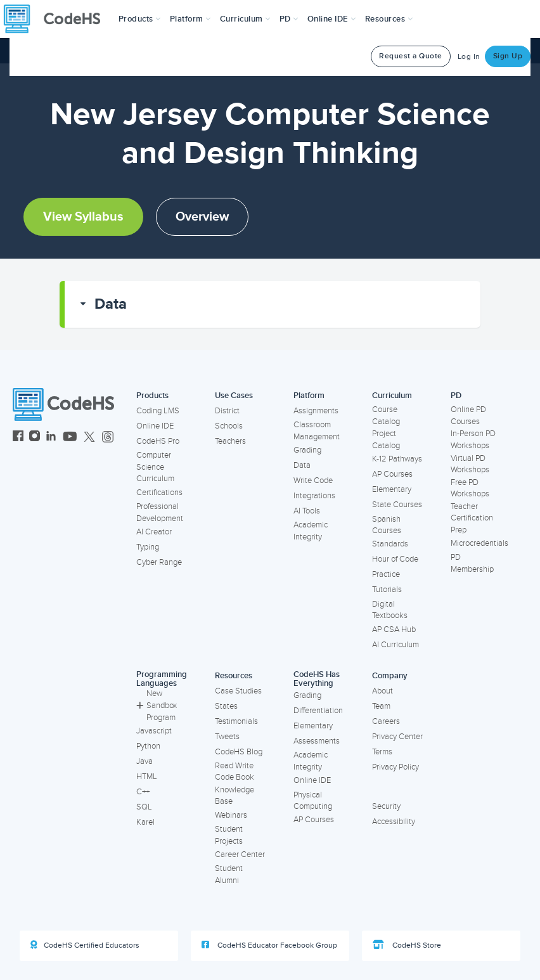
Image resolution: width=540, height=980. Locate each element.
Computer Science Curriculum (155, 467)
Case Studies (238, 691)
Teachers (230, 441)
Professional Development (160, 513)
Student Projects (229, 835)
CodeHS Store (407, 945)
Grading (307, 450)
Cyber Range (159, 562)
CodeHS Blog (239, 752)
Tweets (227, 737)
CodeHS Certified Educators (85, 945)
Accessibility (394, 822)
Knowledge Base (235, 796)
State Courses (397, 505)
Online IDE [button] (332, 19)
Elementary (392, 489)
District (227, 411)
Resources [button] (389, 19)
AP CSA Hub (394, 629)
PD (456, 396)
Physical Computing (313, 801)
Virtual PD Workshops (470, 464)
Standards (390, 544)
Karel (145, 822)
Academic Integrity (311, 531)
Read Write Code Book (235, 772)
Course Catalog (386, 416)
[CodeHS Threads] (108, 438)
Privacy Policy (395, 767)
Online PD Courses (468, 416)
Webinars (231, 815)
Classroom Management (317, 431)
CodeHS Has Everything (317, 679)
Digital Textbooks (390, 610)
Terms (382, 752)
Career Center (240, 854)
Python (148, 746)
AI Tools (307, 511)
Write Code (313, 480)
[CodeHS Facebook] (18, 438)
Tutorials (387, 590)
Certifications (159, 493)
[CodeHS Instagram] (35, 438)
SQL (144, 807)
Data (111, 304)
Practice (386, 574)
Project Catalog (386, 440)
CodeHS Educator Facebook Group (269, 945)
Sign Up (508, 56)
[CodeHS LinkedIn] (51, 438)
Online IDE (155, 426)
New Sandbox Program (157, 705)
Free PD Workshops (470, 488)
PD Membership (472, 563)
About (382, 691)
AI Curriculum (395, 645)
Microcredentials (479, 543)
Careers (386, 721)
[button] (140, 19)
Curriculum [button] (245, 19)
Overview (202, 217)
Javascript (154, 731)
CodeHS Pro (158, 441)
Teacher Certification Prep (472, 518)
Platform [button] (190, 19)
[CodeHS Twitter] (89, 438)
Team (381, 706)
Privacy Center (397, 737)
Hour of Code (395, 559)
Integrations (314, 496)
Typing (148, 547)
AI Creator (154, 532)
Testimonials (236, 721)
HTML (147, 777)
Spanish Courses (387, 525)
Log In (469, 57)
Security (386, 806)
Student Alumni (229, 874)
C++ (143, 792)
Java (145, 761)
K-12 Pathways (397, 459)
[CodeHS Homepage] (57, 19)
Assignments (316, 411)
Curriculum (392, 396)
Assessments (317, 741)
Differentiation (318, 711)
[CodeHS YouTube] (70, 438)
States (226, 706)
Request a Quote (411, 56)
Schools (229, 426)
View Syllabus (83, 217)
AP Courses (392, 474)
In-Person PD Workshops (473, 440)
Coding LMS (158, 411)
